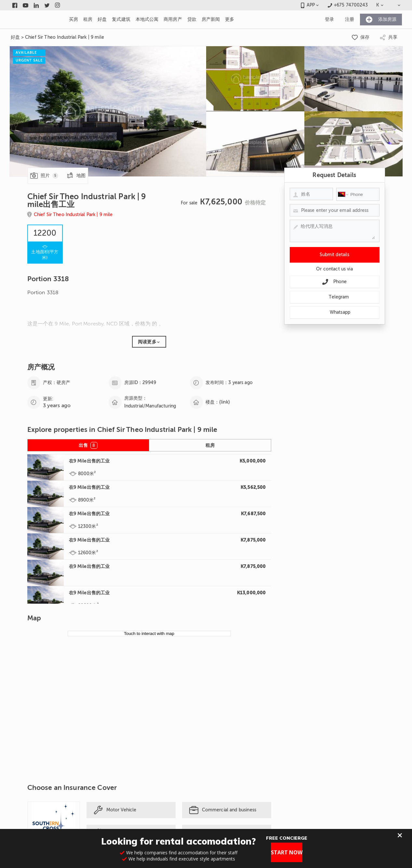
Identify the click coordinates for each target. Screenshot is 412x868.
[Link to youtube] (26, 5)
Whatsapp (334, 312)
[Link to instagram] (58, 5)
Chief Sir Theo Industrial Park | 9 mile (65, 37)
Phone (335, 282)
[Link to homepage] (35, 20)
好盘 (15, 37)
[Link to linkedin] (36, 5)
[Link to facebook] (15, 5)
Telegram (334, 297)
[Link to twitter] (47, 5)
